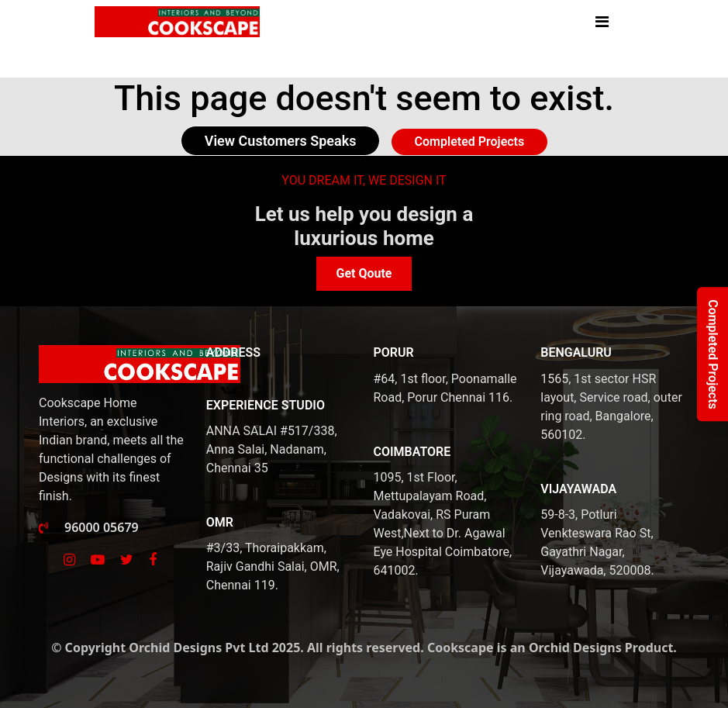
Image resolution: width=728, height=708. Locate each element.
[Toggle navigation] (610, 22)
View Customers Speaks (281, 141)
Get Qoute (364, 273)
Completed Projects (470, 142)
